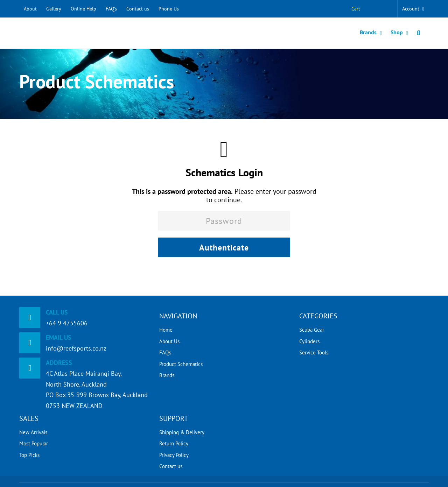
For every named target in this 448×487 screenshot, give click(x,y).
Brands (167, 375)
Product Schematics (181, 364)
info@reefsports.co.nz (76, 348)
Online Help (83, 9)
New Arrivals (33, 432)
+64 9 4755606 (67, 323)
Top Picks (29, 455)
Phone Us (169, 9)
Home (166, 330)
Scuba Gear (312, 330)
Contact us (138, 9)
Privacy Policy (174, 455)
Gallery (54, 9)
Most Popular (34, 443)
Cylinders (309, 341)
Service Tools (314, 352)
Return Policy (174, 443)
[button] (418, 33)
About (30, 9)
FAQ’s (111, 9)
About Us (169, 341)
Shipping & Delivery (182, 432)
